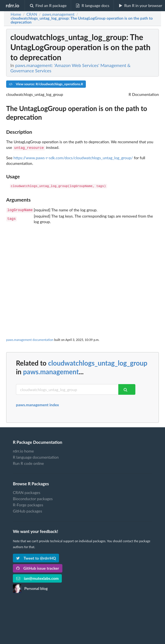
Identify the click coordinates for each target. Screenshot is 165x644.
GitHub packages (28, 510)
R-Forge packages (28, 504)
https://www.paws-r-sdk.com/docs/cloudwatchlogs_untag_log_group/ (73, 157)
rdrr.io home (23, 450)
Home (16, 14)
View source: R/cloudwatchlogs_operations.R (46, 84)
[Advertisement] (82, 263)
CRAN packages (27, 491)
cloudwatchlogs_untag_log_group (98, 362)
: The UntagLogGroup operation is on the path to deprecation (82, 20)
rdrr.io (12, 5)
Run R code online (28, 462)
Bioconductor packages (33, 498)
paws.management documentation (30, 339)
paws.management (51, 371)
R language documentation (36, 456)
